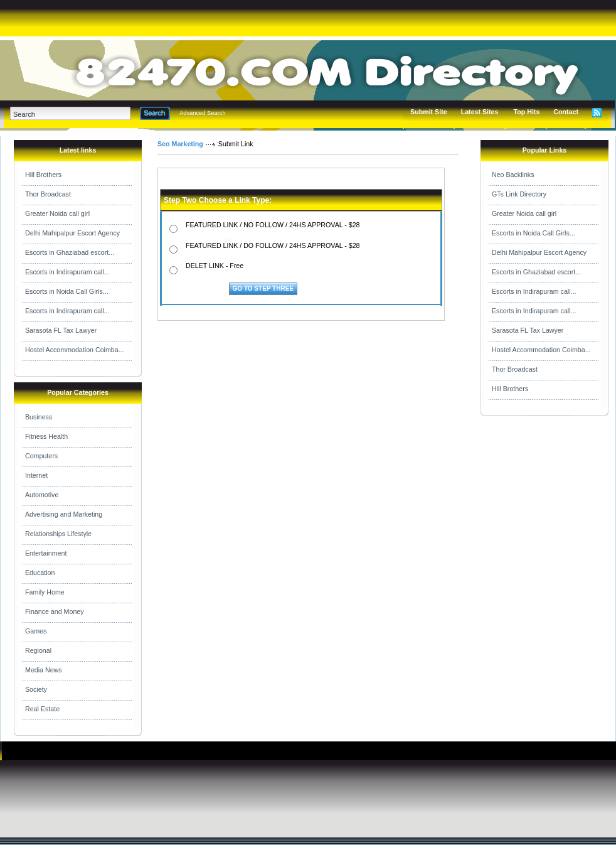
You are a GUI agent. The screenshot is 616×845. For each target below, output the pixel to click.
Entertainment (46, 553)
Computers (41, 456)
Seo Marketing (180, 144)
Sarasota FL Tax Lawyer (61, 330)
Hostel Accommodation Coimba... (75, 350)
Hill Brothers (43, 175)
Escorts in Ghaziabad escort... (70, 252)
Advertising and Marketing (64, 514)
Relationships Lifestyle (58, 534)
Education (40, 573)
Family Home (45, 592)
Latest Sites (480, 112)
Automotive (42, 495)
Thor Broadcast (48, 194)
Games (36, 631)
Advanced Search (203, 113)
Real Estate (42, 709)
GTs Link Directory (519, 194)
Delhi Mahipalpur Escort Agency (72, 233)
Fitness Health (46, 436)
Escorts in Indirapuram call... (67, 272)
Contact (566, 112)
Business (39, 417)
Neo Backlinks (513, 175)
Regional (38, 650)
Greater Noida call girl (57, 213)
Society (36, 689)
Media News (44, 670)
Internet (36, 475)
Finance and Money (55, 611)
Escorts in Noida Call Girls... (67, 291)
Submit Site (429, 112)
